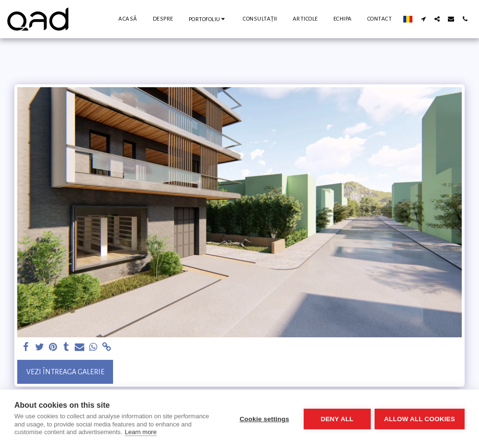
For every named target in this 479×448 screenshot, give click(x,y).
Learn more (140, 432)
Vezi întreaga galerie (65, 372)
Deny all (336, 419)
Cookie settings (263, 419)
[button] (208, 19)
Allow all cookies (420, 419)
